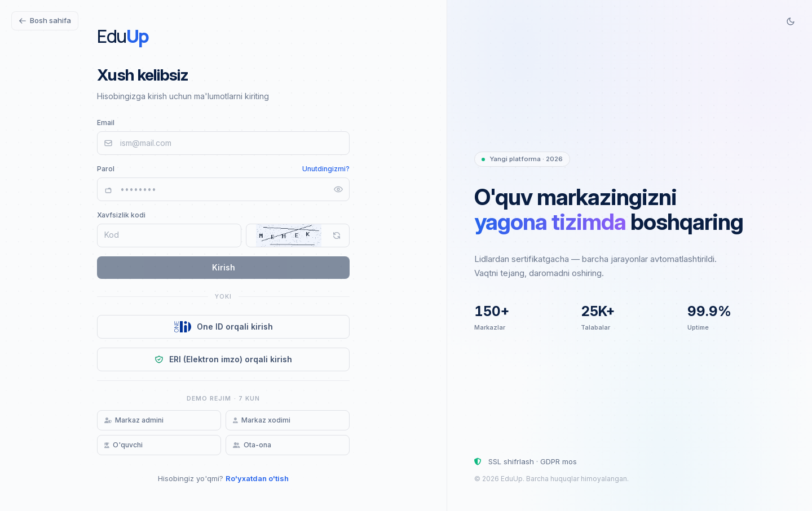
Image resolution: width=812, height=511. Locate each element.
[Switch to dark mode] (791, 21)
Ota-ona (252, 445)
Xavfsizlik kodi (121, 215)
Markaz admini (134, 420)
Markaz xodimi (262, 420)
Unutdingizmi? (326, 169)
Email (106, 123)
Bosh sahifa (45, 20)
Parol (106, 169)
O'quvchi (123, 445)
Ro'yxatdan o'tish (257, 478)
